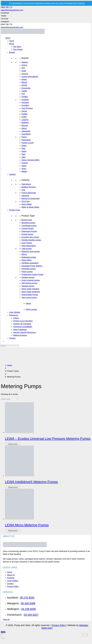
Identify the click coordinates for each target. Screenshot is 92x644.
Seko (24, 157)
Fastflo (24, 91)
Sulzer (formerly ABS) (30, 160)
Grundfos (25, 105)
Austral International (30, 77)
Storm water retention (30, 289)
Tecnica (25, 163)
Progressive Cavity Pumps (32, 275)
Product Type (15, 210)
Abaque (25, 62)
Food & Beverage (29, 193)
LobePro (25, 120)
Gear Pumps (27, 243)
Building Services (29, 187)
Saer (23, 154)
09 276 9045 (27, 598)
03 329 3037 (31, 615)
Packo (24, 137)
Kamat (24, 111)
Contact (12, 338)
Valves (28, 303)
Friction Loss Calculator (23, 321)
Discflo (24, 85)
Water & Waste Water (30, 207)
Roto (23, 148)
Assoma (25, 74)
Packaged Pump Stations (32, 266)
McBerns (25, 123)
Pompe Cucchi (28, 143)
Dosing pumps (27, 234)
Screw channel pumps (31, 280)
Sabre (24, 151)
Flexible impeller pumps (31, 240)
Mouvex (25, 125)
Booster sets (27, 220)
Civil (23, 190)
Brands (12, 52)
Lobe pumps (27, 249)
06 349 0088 (28, 603)
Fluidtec (25, 97)
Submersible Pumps (30, 295)
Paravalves (26, 140)
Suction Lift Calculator (22, 324)
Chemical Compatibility (23, 327)
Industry (12, 174)
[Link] (23, 33)
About (12, 44)
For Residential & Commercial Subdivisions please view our (47, 3)
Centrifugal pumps (29, 226)
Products (11, 578)
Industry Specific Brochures (25, 332)
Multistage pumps (29, 257)
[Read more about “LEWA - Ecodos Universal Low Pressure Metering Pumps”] (13, 444)
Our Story (17, 47)
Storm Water (27, 204)
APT (23, 68)
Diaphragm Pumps (29, 231)
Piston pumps (27, 272)
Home (12, 41)
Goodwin (25, 100)
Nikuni (24, 128)
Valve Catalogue (20, 330)
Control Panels (28, 228)
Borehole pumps (28, 223)
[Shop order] (9, 399)
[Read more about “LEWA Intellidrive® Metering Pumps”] (13, 487)
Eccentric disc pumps (30, 237)
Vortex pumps (31, 309)
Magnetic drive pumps (31, 251)
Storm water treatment (31, 292)
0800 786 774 (7, 7)
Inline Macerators (29, 246)
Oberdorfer (26, 131)
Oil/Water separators (30, 263)
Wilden (24, 172)
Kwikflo (24, 114)
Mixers (24, 254)
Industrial (25, 196)
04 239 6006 (28, 609)
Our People (18, 49)
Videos (16, 318)
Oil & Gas (25, 201)
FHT (23, 94)
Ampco (24, 65)
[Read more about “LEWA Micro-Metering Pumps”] (13, 531)
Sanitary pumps (28, 277)
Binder (24, 79)
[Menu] (3, 632)
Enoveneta (26, 88)
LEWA (24, 117)
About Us (11, 575)
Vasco (24, 166)
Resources (14, 315)
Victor (24, 169)
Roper (24, 146)
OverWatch (26, 134)
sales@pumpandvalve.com (12, 10)
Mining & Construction (31, 199)
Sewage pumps (28, 286)
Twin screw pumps (29, 298)
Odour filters (27, 260)
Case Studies (15, 312)
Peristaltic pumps (29, 269)
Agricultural (26, 184)
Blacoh (24, 82)
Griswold (25, 102)
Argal (24, 71)
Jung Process (27, 108)
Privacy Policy (13, 586)
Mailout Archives (20, 335)
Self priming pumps (29, 283)
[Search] (10, 346)
